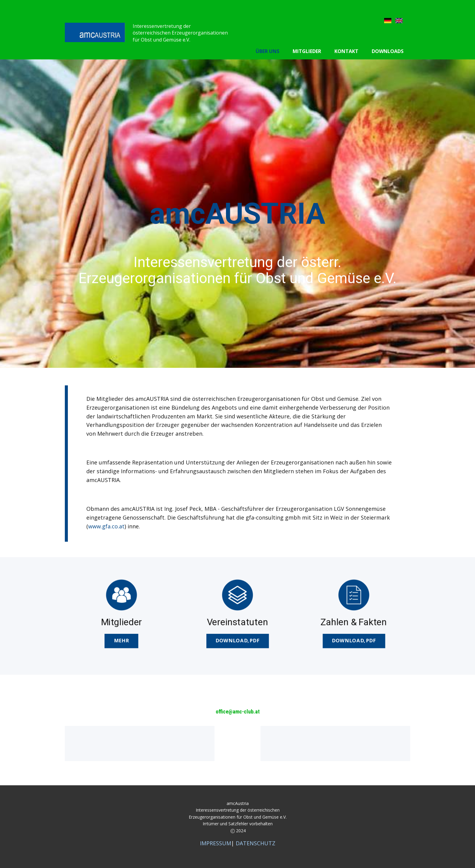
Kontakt (346, 51)
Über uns (267, 51)
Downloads (388, 51)
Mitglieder (307, 51)
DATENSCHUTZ (256, 843)
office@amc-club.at (238, 712)
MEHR (121, 640)
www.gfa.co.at (106, 526)
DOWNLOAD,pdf (237, 640)
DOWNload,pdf (354, 640)
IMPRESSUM (216, 843)
